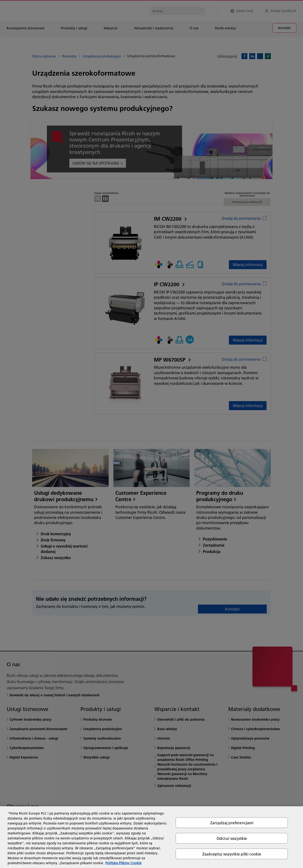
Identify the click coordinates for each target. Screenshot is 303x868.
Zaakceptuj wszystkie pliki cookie (232, 854)
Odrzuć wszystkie (232, 838)
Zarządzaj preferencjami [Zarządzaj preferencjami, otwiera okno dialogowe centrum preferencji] (232, 822)
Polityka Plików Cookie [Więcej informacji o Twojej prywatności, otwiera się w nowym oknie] (123, 863)
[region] (151, 837)
